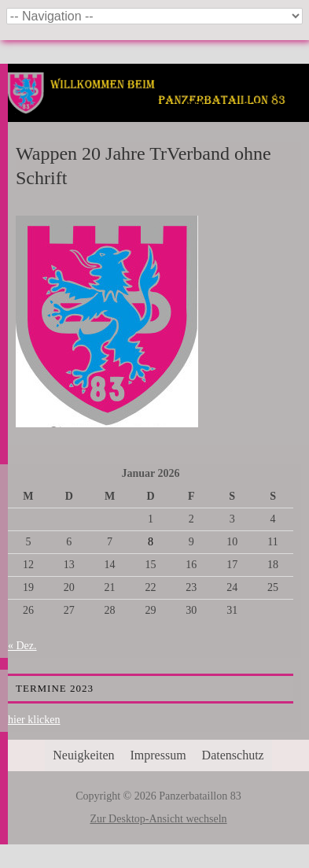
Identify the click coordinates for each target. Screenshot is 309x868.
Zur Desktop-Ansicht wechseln (158, 819)
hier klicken (34, 720)
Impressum (158, 755)
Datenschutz (233, 755)
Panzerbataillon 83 (158, 112)
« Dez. (22, 646)
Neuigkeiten (83, 755)
